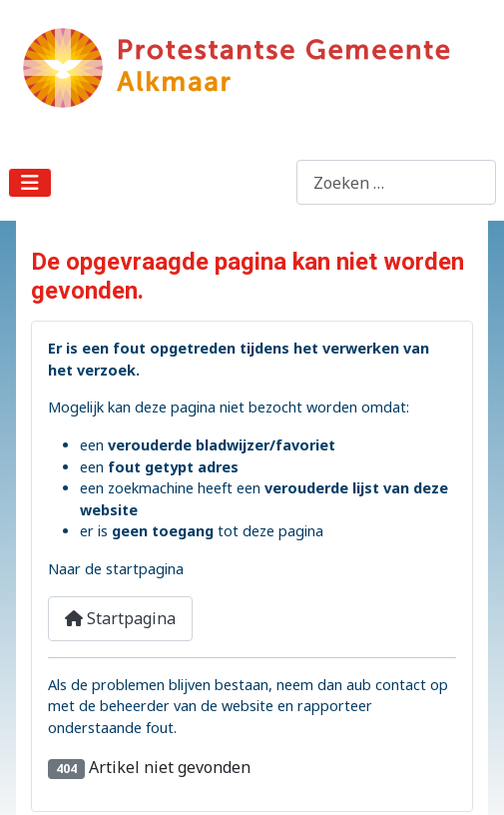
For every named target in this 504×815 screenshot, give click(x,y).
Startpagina (120, 618)
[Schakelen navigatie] (30, 183)
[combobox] (396, 182)
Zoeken (268, 183)
